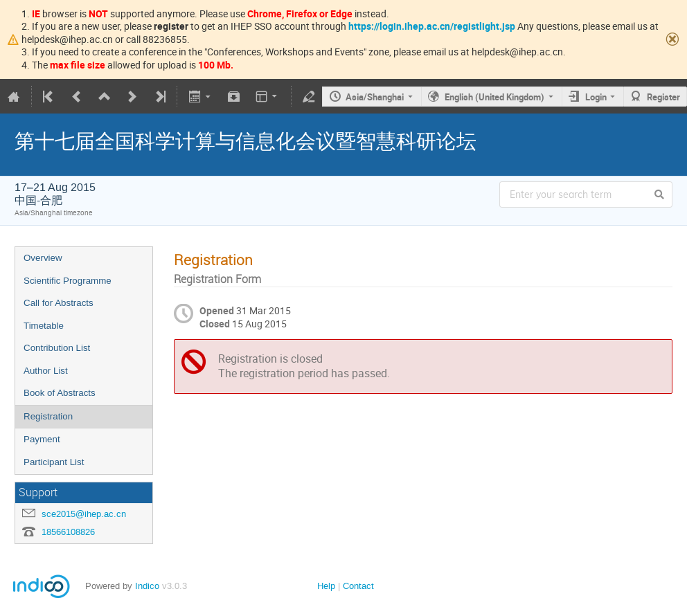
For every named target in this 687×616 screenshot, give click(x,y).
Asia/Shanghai (375, 97)
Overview (43, 258)
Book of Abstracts (60, 393)
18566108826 (68, 532)
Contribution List (57, 348)
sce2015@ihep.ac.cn (84, 514)
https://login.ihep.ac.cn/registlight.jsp (432, 26)
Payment (42, 439)
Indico (147, 586)
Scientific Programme (68, 281)
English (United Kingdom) (494, 97)
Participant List (54, 462)
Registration (48, 416)
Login (596, 97)
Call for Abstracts (59, 303)
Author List (46, 371)
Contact (358, 586)
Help (326, 586)
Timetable (44, 326)
